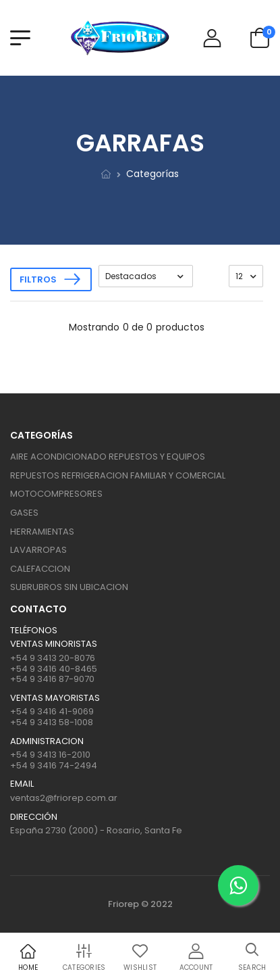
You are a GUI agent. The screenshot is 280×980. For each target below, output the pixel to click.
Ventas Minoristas (54, 644)
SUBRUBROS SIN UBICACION (69, 587)
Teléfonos (34, 631)
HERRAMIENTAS (42, 532)
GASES (24, 513)
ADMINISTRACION (47, 741)
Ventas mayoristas (55, 698)
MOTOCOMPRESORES (56, 494)
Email (22, 784)
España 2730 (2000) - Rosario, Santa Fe (96, 830)
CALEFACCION (40, 569)
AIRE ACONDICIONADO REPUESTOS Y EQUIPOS (108, 457)
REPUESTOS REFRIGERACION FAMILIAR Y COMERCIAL (118, 475)
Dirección (34, 817)
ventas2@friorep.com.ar (64, 798)
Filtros (38, 279)
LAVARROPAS (38, 550)
